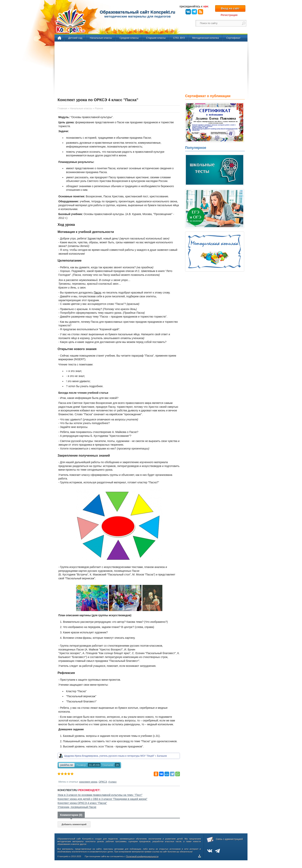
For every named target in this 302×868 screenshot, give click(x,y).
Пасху (97, 293)
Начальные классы (101, 38)
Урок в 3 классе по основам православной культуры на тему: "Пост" (100, 795)
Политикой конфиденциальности (142, 856)
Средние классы (129, 38)
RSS (200, 12)
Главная (60, 38)
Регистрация (229, 15)
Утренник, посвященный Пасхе (77, 807)
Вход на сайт (230, 8)
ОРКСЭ (103, 782)
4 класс (112, 782)
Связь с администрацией (229, 839)
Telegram (194, 12)
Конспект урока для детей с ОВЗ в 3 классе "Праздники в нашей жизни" (102, 799)
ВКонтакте (188, 12)
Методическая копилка (206, 38)
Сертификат (233, 38)
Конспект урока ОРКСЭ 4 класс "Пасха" (82, 803)
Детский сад (75, 38)
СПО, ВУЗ (179, 38)
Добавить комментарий (74, 824)
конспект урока (88, 782)
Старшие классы (156, 38)
